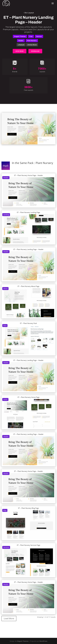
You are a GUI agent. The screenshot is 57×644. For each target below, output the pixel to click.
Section (39, 36)
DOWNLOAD (35, 51)
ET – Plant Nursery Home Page (28, 397)
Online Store (32, 45)
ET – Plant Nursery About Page (28, 286)
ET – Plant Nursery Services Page (28, 545)
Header (21, 41)
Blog (5, 510)
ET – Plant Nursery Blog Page (28, 508)
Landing (6, 215)
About (5, 288)
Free (31, 36)
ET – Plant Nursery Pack (28, 323)
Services (6, 547)
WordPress (43, 641)
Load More (9, 618)
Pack (5, 326)
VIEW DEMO (20, 51)
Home (5, 399)
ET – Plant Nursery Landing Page (28, 212)
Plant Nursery (32, 41)
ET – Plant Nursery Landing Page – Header (28, 249)
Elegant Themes (20, 36)
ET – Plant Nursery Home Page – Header (28, 175)
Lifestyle (21, 45)
